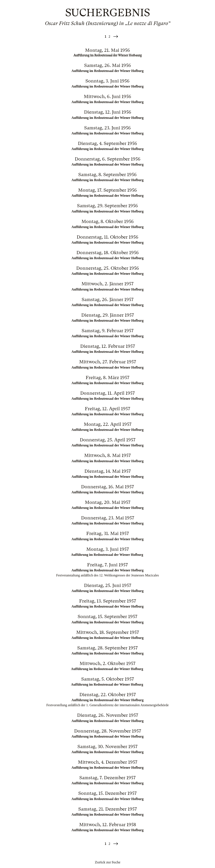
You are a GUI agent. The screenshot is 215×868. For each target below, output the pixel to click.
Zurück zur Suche (108, 862)
